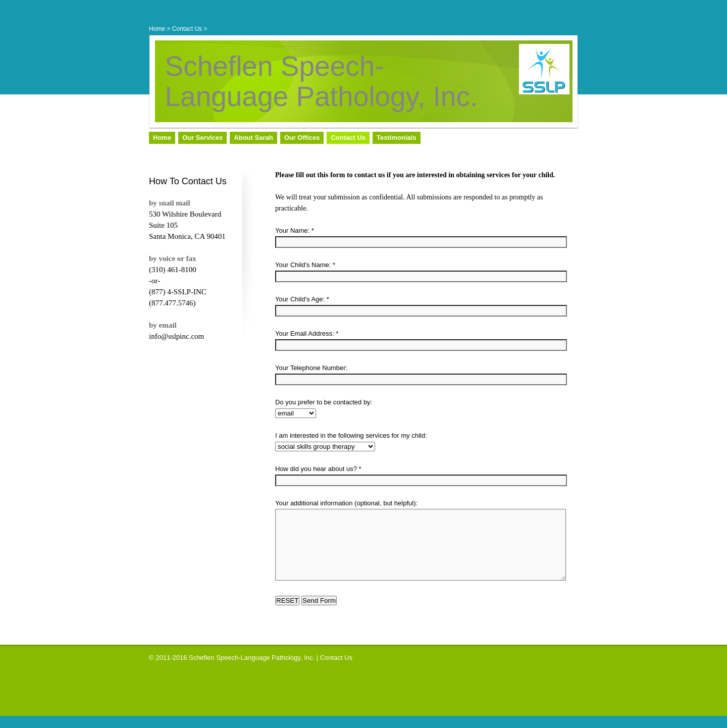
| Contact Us (334, 670)
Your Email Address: (305, 333)
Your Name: (292, 230)
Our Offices (302, 138)
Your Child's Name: (303, 265)
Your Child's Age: (300, 299)
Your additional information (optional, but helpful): (346, 503)
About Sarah (253, 138)
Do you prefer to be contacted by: (324, 402)
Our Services (202, 138)
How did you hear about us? (316, 469)
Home (157, 29)
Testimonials (397, 138)
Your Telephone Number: (311, 368)
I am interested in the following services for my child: (351, 435)
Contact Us (187, 29)
